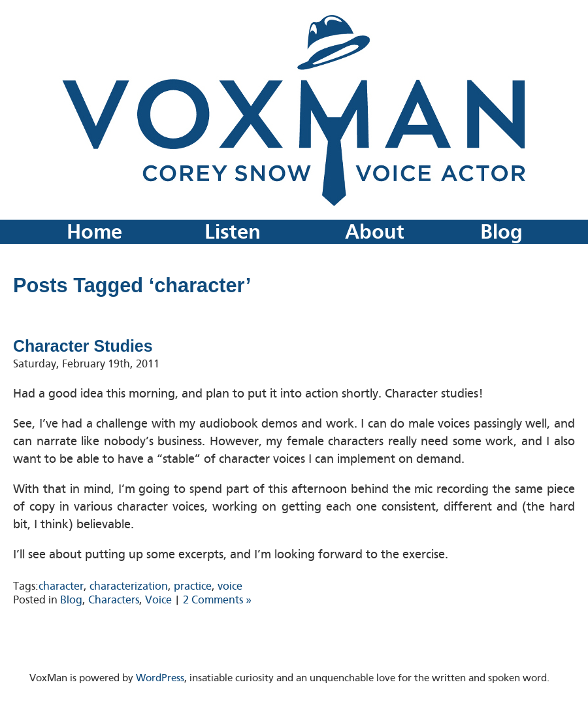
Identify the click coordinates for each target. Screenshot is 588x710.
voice (230, 586)
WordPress (160, 678)
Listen (233, 232)
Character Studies (83, 346)
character (61, 586)
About (375, 232)
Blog (501, 232)
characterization (129, 586)
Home (94, 232)
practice (193, 586)
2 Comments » (217, 600)
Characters (114, 600)
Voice (158, 600)
